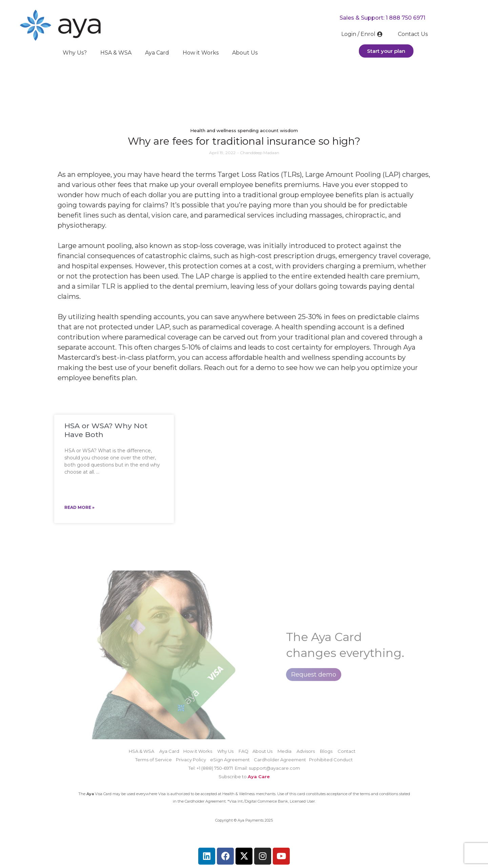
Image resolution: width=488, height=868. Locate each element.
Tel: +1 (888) (201, 768)
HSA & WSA (116, 53)
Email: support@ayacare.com (267, 768)
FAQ (243, 751)
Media (284, 751)
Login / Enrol (363, 34)
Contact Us (413, 34)
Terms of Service (154, 760)
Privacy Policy (191, 760)
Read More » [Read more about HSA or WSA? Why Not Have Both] (79, 507)
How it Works (201, 53)
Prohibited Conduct (331, 760)
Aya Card (157, 53)
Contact (347, 751)
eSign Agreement (230, 760)
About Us (245, 53)
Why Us (225, 751)
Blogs (326, 751)
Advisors (306, 751)
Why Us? (75, 53)
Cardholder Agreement (281, 760)
